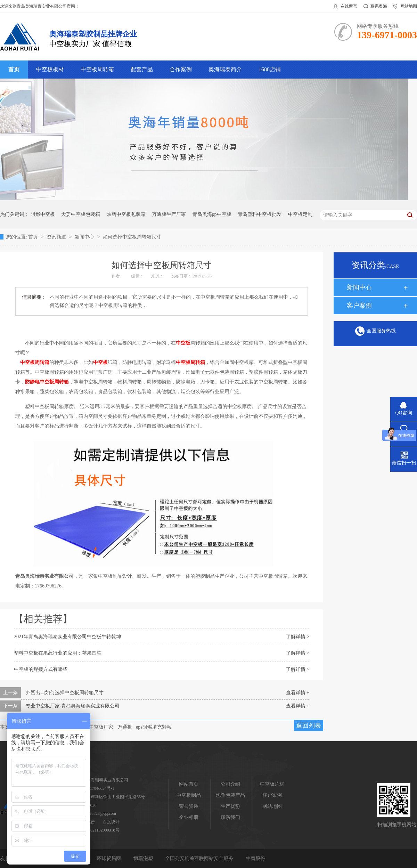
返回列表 (309, 725)
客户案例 (359, 306)
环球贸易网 (109, 858)
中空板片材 (272, 784)
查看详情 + (298, 693)
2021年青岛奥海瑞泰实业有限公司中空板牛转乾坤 (67, 637)
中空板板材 (50, 69)
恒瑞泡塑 (144, 858)
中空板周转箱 (97, 69)
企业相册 (189, 817)
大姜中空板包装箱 (81, 214)
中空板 (183, 343)
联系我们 (230, 817)
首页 (14, 69)
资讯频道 (57, 237)
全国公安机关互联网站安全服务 (200, 858)
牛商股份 (255, 858)
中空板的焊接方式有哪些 (41, 669)
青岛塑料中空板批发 (260, 214)
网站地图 (409, 6)
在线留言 (349, 6)
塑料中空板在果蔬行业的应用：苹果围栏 (58, 653)
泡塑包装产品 (230, 795)
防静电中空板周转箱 (47, 382)
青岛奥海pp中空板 (212, 214)
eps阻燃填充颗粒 (154, 727)
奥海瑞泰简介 (225, 69)
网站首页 (189, 784)
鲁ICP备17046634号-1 (95, 788)
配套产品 (142, 69)
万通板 (125, 727)
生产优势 (230, 806)
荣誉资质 (189, 806)
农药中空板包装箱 (126, 214)
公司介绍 (230, 784)
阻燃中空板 (43, 214)
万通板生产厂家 (169, 214)
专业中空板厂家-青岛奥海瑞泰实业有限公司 (73, 706)
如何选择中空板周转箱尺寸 (132, 237)
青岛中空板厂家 (96, 727)
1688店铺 (270, 69)
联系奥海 (379, 6)
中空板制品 (189, 795)
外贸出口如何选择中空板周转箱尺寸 (65, 693)
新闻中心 (85, 237)
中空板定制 (300, 214)
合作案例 (181, 69)
